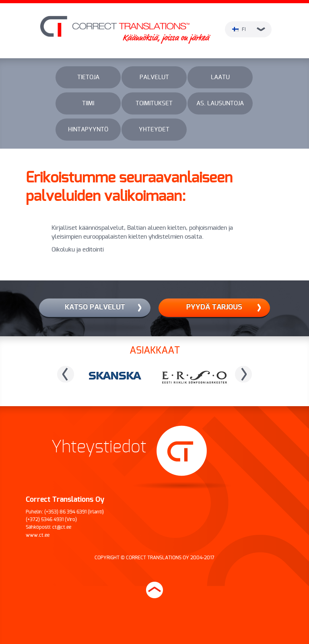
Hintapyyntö (88, 130)
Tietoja (88, 77)
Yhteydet (154, 130)
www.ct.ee (38, 535)
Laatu (220, 77)
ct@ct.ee (62, 527)
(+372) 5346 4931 (45, 519)
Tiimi (88, 103)
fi (249, 29)
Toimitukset (154, 103)
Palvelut (154, 77)
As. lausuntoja (220, 103)
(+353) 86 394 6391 (65, 512)
